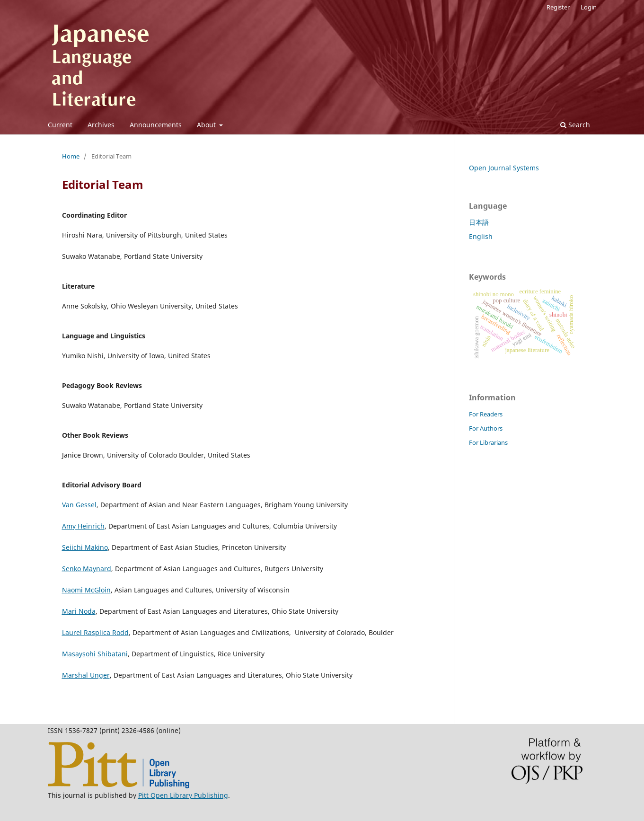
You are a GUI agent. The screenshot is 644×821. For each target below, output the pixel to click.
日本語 (479, 222)
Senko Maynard (87, 569)
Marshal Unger (86, 675)
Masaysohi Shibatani (95, 654)
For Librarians (488, 442)
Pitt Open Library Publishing (183, 795)
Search (575, 125)
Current (60, 125)
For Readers (486, 414)
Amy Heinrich (83, 526)
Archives (101, 125)
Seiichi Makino (85, 547)
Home (71, 156)
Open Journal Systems (504, 168)
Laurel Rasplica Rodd (95, 632)
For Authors (486, 428)
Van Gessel (79, 505)
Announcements (156, 125)
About (207, 125)
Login (589, 7)
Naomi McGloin (86, 590)
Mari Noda (79, 611)
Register (558, 7)
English (481, 236)
